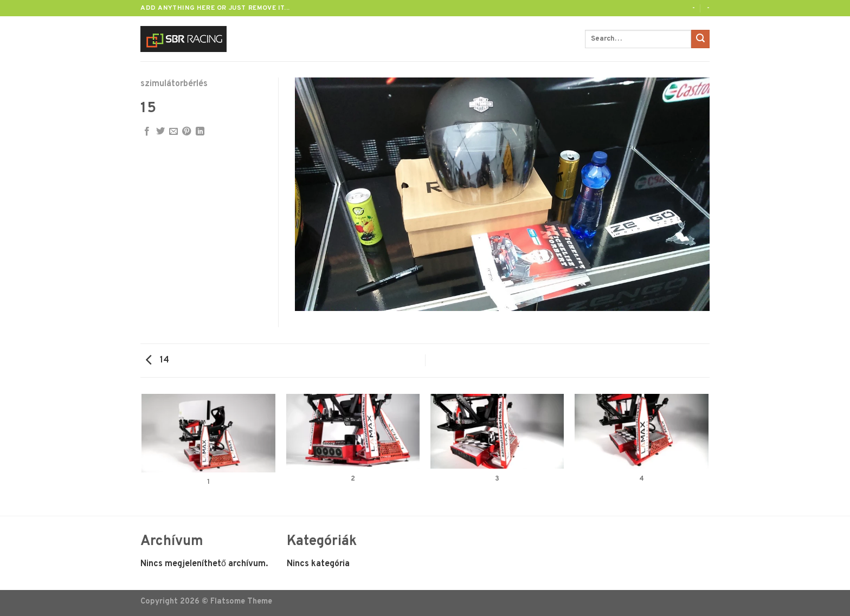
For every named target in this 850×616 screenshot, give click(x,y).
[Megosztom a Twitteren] (160, 132)
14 (157, 360)
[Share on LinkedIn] (200, 132)
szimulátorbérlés (174, 84)
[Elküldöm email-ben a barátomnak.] (173, 132)
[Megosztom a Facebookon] (147, 132)
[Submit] (700, 39)
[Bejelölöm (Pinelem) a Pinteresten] (186, 132)
